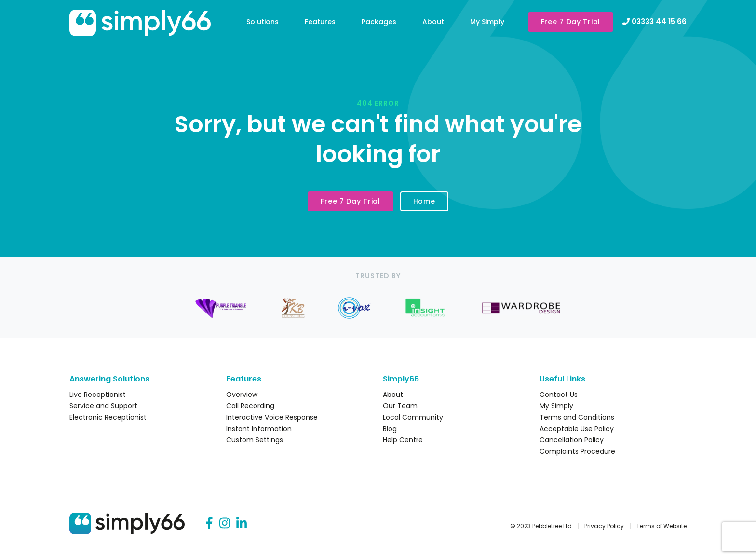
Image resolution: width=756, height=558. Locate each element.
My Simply (487, 22)
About (433, 22)
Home (424, 201)
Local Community (413, 417)
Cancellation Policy (572, 440)
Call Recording (250, 406)
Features (320, 22)
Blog (390, 429)
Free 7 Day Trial (571, 22)
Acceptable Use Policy (577, 429)
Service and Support (103, 406)
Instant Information (259, 429)
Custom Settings (255, 440)
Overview (242, 395)
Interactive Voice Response (272, 417)
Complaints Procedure (577, 451)
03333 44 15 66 (655, 21)
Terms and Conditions (577, 417)
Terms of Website (661, 526)
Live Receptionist (98, 395)
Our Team (400, 406)
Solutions (263, 22)
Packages (379, 22)
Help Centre (403, 440)
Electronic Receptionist (108, 417)
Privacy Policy (604, 526)
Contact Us (559, 395)
